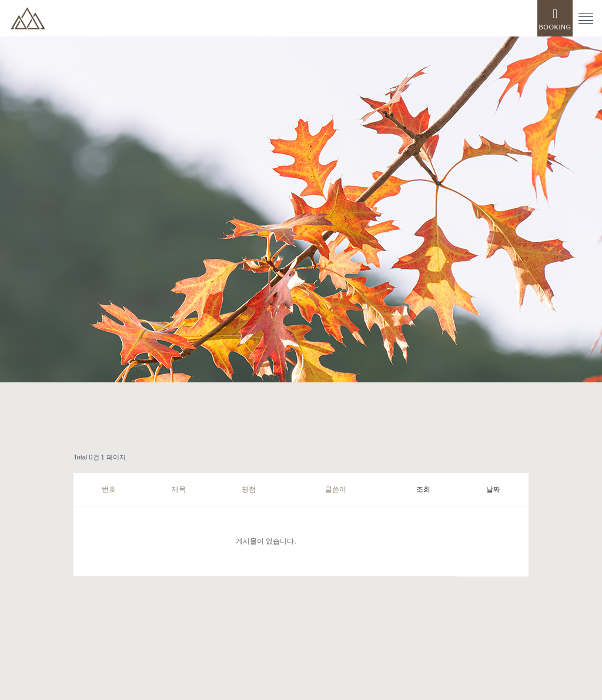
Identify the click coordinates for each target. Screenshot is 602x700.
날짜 (493, 489)
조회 (423, 489)
